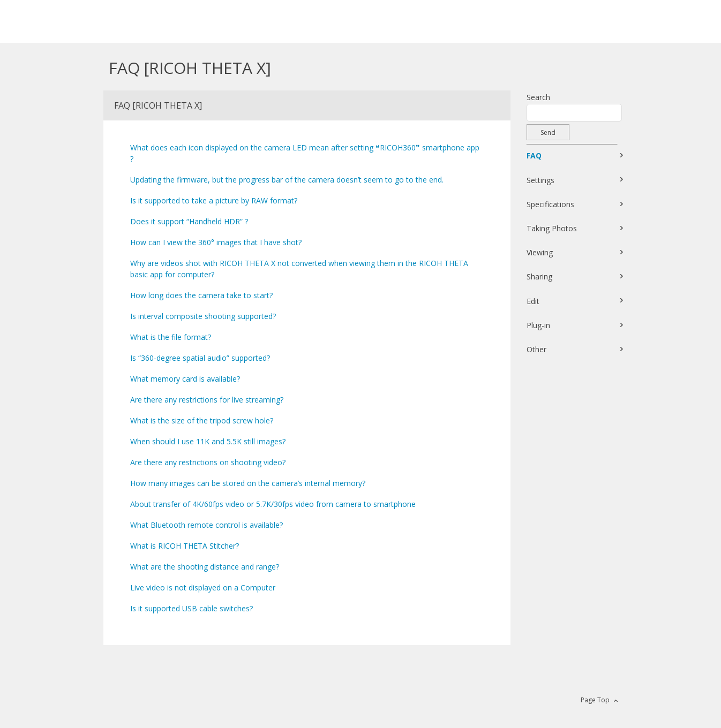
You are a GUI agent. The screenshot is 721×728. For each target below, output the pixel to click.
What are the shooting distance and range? (205, 567)
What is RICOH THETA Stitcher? (185, 546)
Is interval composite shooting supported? (203, 316)
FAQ (534, 156)
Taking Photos (552, 228)
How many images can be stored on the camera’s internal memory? (248, 483)
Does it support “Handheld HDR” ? (189, 221)
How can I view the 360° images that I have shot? (216, 242)
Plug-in (538, 325)
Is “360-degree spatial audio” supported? (200, 358)
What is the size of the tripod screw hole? (202, 420)
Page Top (595, 700)
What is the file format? (171, 337)
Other (536, 349)
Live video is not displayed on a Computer (203, 587)
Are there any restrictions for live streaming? (207, 400)
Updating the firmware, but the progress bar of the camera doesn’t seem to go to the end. (287, 180)
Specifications (550, 204)
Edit (533, 301)
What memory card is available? (185, 379)
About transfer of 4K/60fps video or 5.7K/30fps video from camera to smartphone (273, 504)
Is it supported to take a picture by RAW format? (214, 200)
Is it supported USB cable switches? (191, 608)
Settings (540, 180)
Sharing (539, 276)
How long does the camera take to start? (201, 295)
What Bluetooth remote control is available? (206, 525)
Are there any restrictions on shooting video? (208, 462)
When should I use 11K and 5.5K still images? (208, 441)
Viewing (540, 252)
